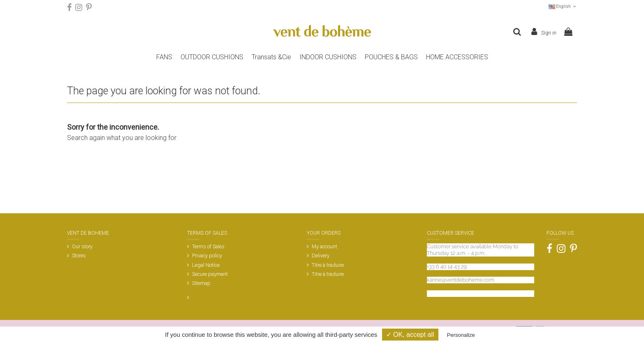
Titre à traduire (328, 265)
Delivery (321, 255)
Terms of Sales (208, 246)
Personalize (461, 335)
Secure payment (210, 274)
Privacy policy (207, 255)
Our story (82, 246)
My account (324, 246)
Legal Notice (206, 265)
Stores (79, 255)
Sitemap (201, 283)
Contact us (440, 293)
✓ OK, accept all (410, 335)
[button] (391, 57)
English (563, 6)
